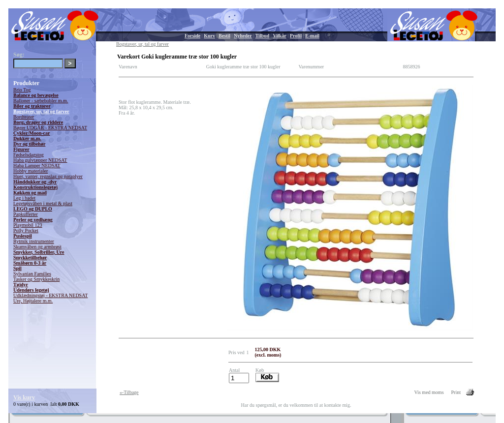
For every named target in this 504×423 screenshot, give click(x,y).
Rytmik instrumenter (34, 241)
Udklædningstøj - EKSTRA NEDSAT (50, 295)
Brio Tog (22, 90)
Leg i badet (24, 198)
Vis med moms (429, 392)
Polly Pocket (26, 230)
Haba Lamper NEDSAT (37, 166)
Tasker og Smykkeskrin (36, 279)
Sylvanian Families (32, 274)
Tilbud (263, 36)
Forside (192, 36)
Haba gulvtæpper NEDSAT (40, 160)
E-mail (312, 36)
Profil (296, 36)
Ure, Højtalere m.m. (33, 301)
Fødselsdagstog (29, 155)
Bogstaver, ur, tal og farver (41, 111)
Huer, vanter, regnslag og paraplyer (48, 176)
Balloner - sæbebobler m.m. (41, 101)
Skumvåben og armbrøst (37, 247)
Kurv (209, 36)
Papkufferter (26, 214)
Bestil (224, 36)
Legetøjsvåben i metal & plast (43, 203)
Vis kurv (24, 397)
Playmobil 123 (28, 225)
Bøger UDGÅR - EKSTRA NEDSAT (50, 128)
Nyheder (243, 36)
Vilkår (279, 36)
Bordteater (24, 117)
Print (456, 392)
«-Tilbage (129, 392)
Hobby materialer (31, 171)
